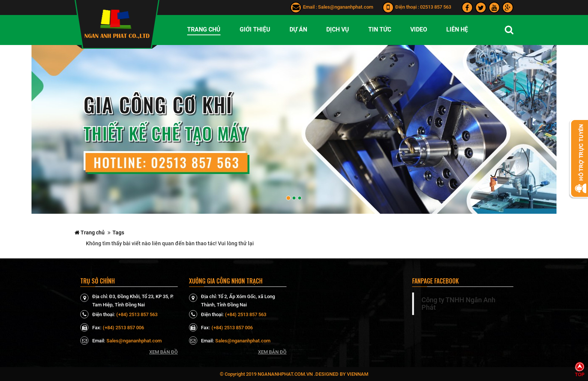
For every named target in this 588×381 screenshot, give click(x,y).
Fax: (91, 327)
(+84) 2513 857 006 (123, 328)
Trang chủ (90, 232)
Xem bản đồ (163, 352)
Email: (93, 340)
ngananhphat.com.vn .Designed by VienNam (313, 374)
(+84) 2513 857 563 (137, 314)
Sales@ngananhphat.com (346, 7)
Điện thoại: (97, 314)
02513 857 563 (436, 7)
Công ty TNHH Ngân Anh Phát (458, 304)
